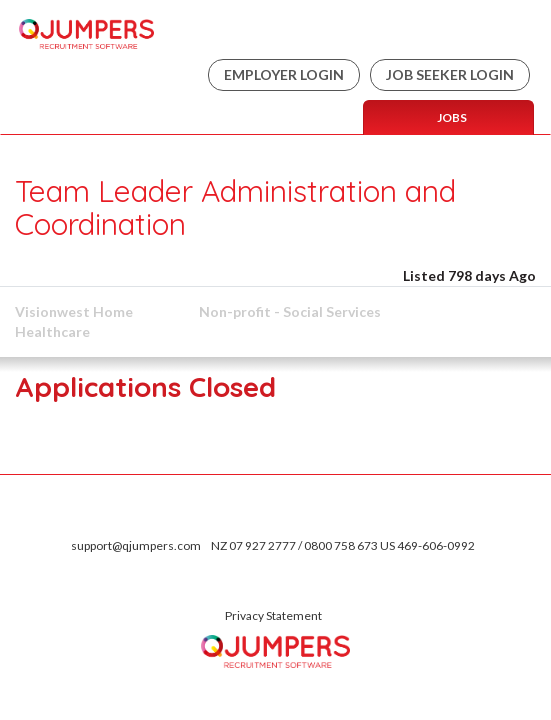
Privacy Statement (273, 615)
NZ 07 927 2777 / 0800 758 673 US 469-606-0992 (343, 545)
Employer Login (284, 74)
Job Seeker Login (450, 74)
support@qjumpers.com (136, 545)
